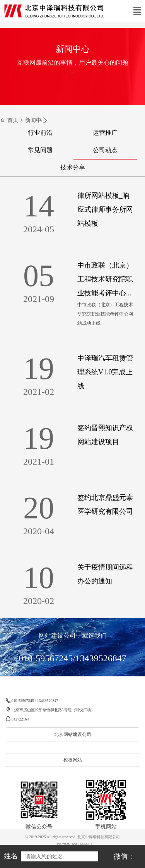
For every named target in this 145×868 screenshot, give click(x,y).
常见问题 (40, 150)
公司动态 (105, 150)
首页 (13, 120)
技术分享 (73, 167)
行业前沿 (40, 133)
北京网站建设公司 (73, 734)
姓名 (11, 856)
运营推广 (105, 133)
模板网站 (73, 760)
